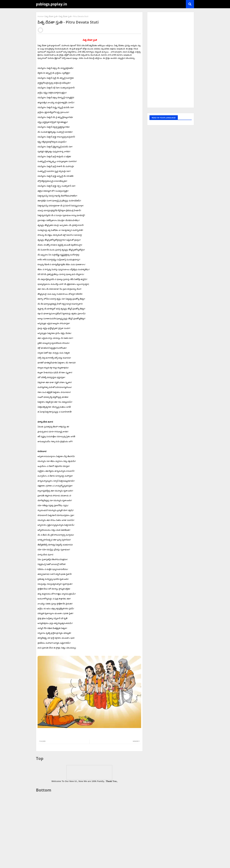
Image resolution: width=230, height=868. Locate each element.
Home (40, 16)
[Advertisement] (89, 817)
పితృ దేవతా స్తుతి (51, 16)
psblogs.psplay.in (51, 4)
